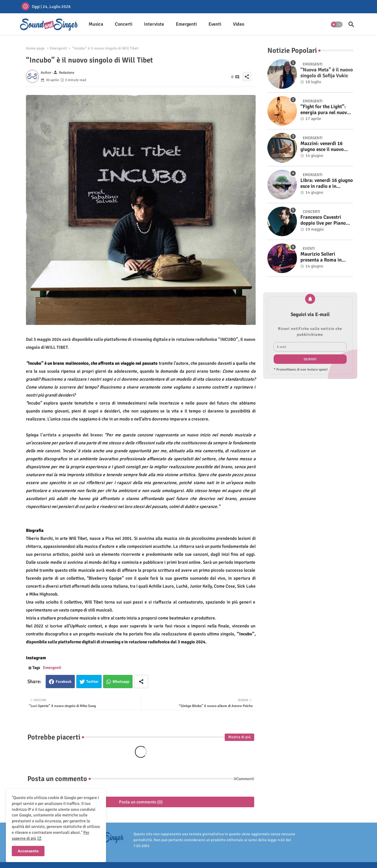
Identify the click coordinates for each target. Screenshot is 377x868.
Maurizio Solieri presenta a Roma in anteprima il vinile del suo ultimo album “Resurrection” (324, 257)
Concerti (124, 24)
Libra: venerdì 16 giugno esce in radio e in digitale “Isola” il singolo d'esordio (327, 184)
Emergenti (186, 24)
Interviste (154, 24)
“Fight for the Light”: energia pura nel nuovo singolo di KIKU (325, 110)
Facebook (64, 682)
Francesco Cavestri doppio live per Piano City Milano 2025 (323, 220)
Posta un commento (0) (141, 802)
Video (239, 24)
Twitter (92, 682)
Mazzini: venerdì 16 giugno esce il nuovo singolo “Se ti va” (322, 147)
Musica (96, 24)
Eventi (215, 24)
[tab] (96, 24)
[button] (337, 24)
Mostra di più (239, 737)
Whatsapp (121, 682)
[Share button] (141, 682)
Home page (35, 48)
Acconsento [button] (28, 851)
